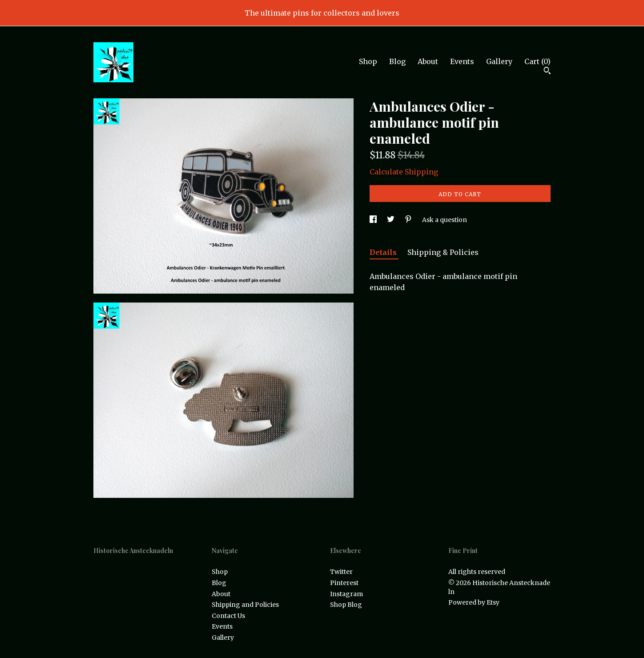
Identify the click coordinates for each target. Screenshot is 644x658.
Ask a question (445, 220)
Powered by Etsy (474, 602)
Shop (368, 61)
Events (462, 61)
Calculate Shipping (404, 172)
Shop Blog (346, 605)
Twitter (341, 572)
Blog (397, 61)
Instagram (346, 594)
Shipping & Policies (443, 252)
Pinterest (344, 583)
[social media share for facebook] (374, 220)
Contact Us (228, 616)
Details (384, 252)
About (428, 61)
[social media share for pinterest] (409, 220)
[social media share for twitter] (391, 220)
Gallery (499, 61)
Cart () (537, 61)
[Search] (547, 72)
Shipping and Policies (245, 605)
